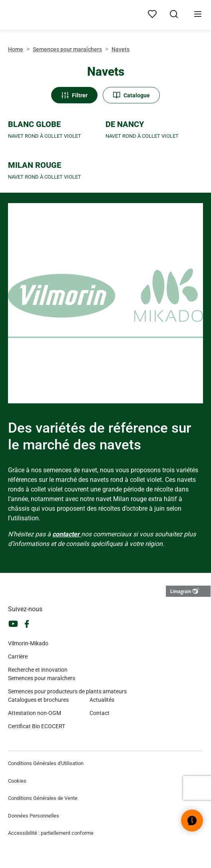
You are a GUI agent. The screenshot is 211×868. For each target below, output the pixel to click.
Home (16, 49)
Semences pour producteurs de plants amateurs (67, 691)
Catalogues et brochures (38, 700)
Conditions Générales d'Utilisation (46, 763)
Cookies (17, 781)
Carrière (18, 657)
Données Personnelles (34, 816)
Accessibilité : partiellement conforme (51, 833)
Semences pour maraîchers (67, 49)
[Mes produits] (152, 14)
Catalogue (131, 95)
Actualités (102, 700)
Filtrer (74, 95)
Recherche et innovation (38, 670)
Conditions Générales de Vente (43, 798)
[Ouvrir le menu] (198, 15)
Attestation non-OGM (35, 713)
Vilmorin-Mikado (28, 643)
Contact (100, 713)
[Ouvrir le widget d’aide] (192, 821)
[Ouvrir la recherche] (174, 15)
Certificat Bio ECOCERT (37, 726)
